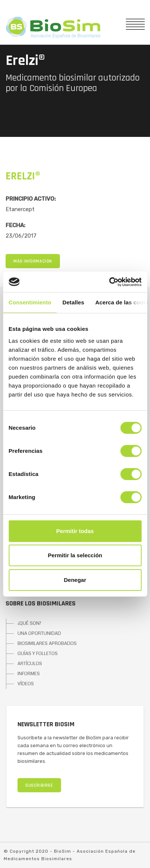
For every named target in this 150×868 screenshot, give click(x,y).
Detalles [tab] (73, 302)
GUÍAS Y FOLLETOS (38, 654)
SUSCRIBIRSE (39, 785)
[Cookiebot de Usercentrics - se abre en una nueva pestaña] (109, 282)
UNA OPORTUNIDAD (39, 633)
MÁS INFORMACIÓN (33, 261)
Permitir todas (75, 531)
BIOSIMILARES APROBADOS (47, 643)
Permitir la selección (75, 555)
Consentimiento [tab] (30, 302)
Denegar (75, 580)
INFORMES (29, 674)
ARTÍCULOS (30, 664)
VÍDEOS (26, 684)
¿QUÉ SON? (29, 623)
